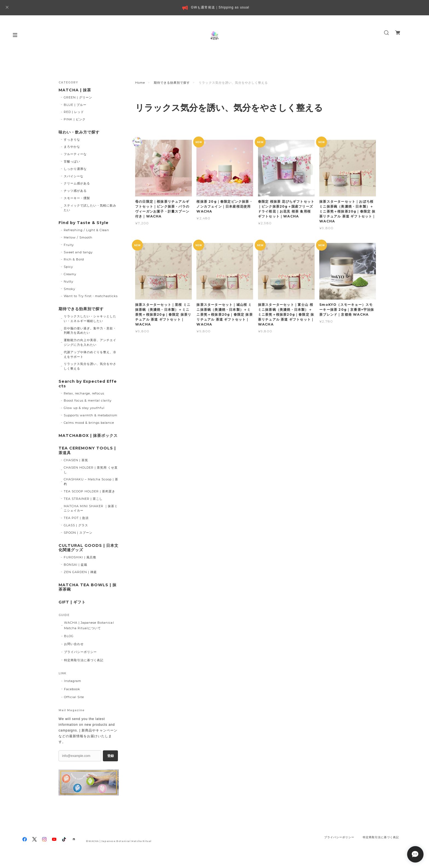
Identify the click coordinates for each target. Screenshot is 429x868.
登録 (111, 756)
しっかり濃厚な (75, 169)
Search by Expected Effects (88, 384)
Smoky (69, 289)
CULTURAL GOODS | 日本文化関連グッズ (89, 548)
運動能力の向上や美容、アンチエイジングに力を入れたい (90, 342)
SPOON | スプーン (78, 533)
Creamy (70, 274)
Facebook (72, 689)
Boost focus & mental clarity (88, 400)
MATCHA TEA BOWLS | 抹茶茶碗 (88, 587)
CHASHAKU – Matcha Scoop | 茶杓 (91, 482)
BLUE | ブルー (75, 105)
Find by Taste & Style (84, 223)
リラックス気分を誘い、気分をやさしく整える (90, 366)
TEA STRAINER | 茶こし (83, 499)
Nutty (69, 281)
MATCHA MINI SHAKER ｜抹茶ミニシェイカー (91, 508)
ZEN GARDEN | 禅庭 (80, 572)
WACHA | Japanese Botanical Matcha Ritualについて (89, 625)
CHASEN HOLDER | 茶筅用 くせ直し (91, 470)
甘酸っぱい (72, 161)
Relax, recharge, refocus (84, 393)
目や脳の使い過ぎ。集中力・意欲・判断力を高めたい (90, 331)
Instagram (73, 681)
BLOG (69, 636)
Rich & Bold (74, 259)
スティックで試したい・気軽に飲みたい (90, 208)
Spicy (68, 267)
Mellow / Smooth (78, 237)
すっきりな (72, 140)
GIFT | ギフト (72, 602)
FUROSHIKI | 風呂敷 (80, 557)
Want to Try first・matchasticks (91, 296)
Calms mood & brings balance (89, 423)
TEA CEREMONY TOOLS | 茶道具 (87, 451)
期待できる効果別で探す (172, 83)
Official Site (74, 697)
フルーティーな (75, 154)
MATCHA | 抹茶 (75, 90)
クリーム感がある (77, 183)
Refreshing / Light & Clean (87, 230)
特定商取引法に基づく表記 (84, 660)
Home (140, 83)
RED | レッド (74, 112)
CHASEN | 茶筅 (76, 460)
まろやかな (72, 147)
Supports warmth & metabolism (91, 415)
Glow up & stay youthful (84, 408)
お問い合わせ (74, 644)
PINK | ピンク (75, 119)
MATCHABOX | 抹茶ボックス (88, 436)
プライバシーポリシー (80, 652)
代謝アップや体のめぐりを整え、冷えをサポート (90, 354)
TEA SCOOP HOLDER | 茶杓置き (89, 491)
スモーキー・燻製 (77, 198)
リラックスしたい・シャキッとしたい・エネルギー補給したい (90, 319)
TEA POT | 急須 (76, 518)
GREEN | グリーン (78, 97)
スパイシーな (74, 176)
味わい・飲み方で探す (79, 132)
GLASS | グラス (76, 525)
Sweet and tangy (78, 252)
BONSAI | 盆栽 (76, 565)
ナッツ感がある (75, 191)
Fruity (69, 245)
